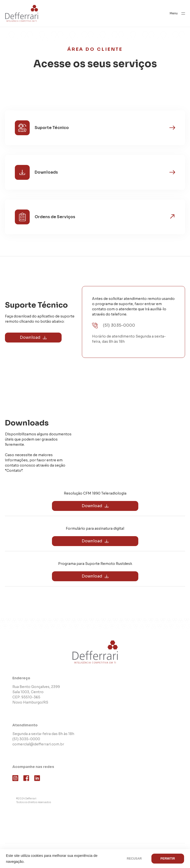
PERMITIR (168, 859)
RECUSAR (134, 859)
